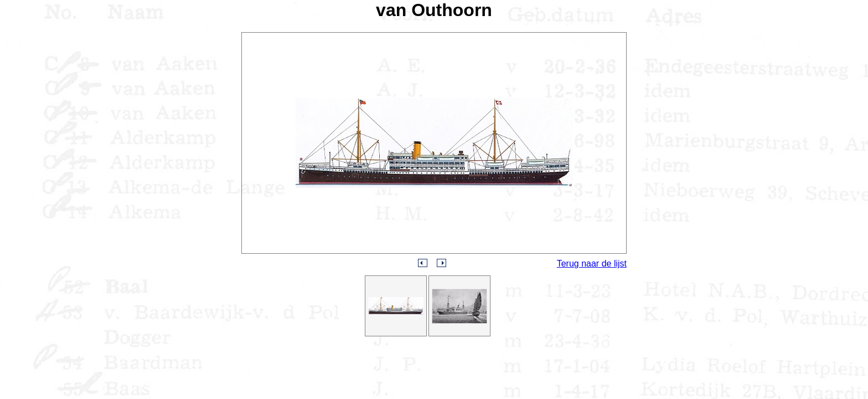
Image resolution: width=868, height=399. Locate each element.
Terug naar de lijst (592, 264)
